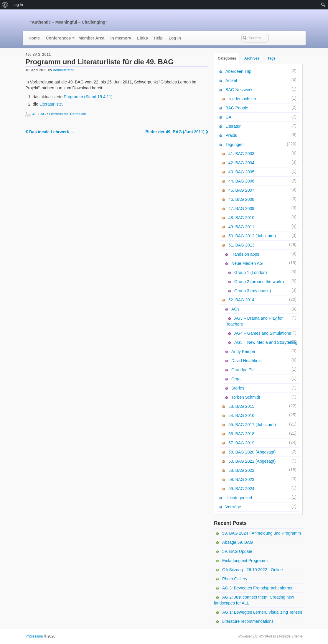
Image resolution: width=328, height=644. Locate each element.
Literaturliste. (51, 104)
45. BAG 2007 (241, 190)
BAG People (237, 108)
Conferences (58, 38)
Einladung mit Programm (245, 561)
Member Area (91, 38)
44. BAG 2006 (241, 181)
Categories (227, 58)
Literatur (233, 126)
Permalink (78, 114)
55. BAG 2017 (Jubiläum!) (252, 425)
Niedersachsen (242, 99)
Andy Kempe (243, 351)
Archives (252, 58)
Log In (175, 38)
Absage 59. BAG (238, 542)
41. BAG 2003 (241, 154)
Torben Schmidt (246, 397)
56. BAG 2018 (241, 434)
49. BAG (39, 114)
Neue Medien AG (247, 263)
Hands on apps (245, 254)
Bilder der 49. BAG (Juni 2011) (177, 132)
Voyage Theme (291, 636)
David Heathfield (247, 361)
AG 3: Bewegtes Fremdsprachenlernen (258, 588)
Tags (272, 58)
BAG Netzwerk (239, 90)
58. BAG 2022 (241, 470)
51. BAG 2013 (241, 245)
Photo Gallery (235, 579)
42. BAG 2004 (241, 163)
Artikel (231, 80)
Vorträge (233, 507)
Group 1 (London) (251, 272)
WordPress (267, 636)
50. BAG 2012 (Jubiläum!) (252, 236)
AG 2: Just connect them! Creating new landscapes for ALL (254, 600)
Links (142, 38)
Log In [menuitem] (18, 5)
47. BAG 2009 (241, 208)
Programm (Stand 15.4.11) (88, 97)
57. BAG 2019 (241, 443)
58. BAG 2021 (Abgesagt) (252, 461)
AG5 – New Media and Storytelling (266, 342)
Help (158, 38)
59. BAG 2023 (241, 479)
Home (34, 38)
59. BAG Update (237, 551)
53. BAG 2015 (241, 406)
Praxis (231, 135)
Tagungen (235, 144)
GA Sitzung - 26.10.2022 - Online (252, 570)
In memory (121, 38)
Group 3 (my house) (253, 291)
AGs (235, 309)
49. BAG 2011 (38, 55)
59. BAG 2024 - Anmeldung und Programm (262, 533)
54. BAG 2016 (241, 415)
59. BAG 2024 (241, 489)
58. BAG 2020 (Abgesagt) (252, 452)
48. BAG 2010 (241, 218)
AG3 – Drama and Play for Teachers (254, 321)
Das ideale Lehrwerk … (50, 132)
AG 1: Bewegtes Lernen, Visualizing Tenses (262, 612)
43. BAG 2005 (241, 172)
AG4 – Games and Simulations (263, 333)
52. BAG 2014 (241, 300)
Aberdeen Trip (238, 71)
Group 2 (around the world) (259, 282)
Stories (238, 388)
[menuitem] (5, 5)
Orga (236, 379)
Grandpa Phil (243, 370)
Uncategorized (239, 498)
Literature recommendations (248, 621)
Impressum (34, 636)
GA (228, 117)
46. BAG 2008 (241, 199)
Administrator (63, 70)
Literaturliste (58, 114)
